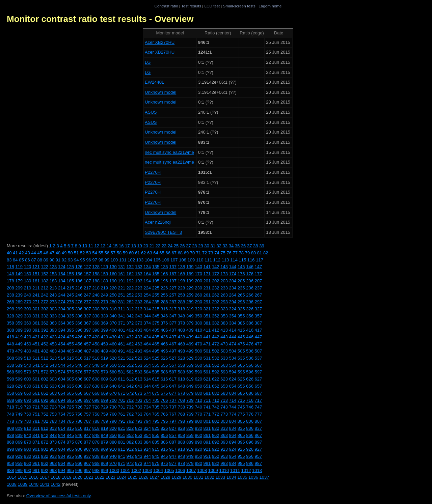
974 (147, 463)
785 (70, 421)
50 (70, 253)
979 (190, 463)
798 (182, 421)
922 (216, 449)
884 (147, 442)
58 (119, 253)
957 (259, 456)
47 (52, 253)
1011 (235, 470)
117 (260, 260)
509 (19, 358)
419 (19, 337)
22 (158, 246)
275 (70, 302)
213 (53, 288)
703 (139, 400)
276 (79, 302)
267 (259, 295)
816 (79, 428)
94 (76, 260)
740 (198, 407)
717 (259, 400)
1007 (191, 470)
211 (36, 288)
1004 (158, 470)
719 (19, 407)
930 (28, 456)
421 (36, 337)
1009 (213, 470)
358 (10, 323)
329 (19, 316)
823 (139, 428)
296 (250, 302)
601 (36, 379)
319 (190, 309)
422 (45, 337)
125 (70, 267)
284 (147, 302)
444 (233, 337)
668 (96, 393)
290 (198, 302)
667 (87, 393)
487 (87, 351)
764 (147, 414)
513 (53, 358)
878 (96, 442)
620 (198, 379)
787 (87, 421)
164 (147, 274)
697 (87, 400)
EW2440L (154, 82)
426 (79, 337)
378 (182, 323)
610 (113, 379)
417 (259, 330)
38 (255, 246)
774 (233, 414)
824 (147, 428)
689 (19, 400)
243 (53, 295)
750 (28, 414)
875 (70, 442)
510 (28, 358)
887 (173, 442)
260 (198, 295)
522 (130, 358)
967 (87, 463)
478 (10, 351)
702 (130, 400)
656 (250, 386)
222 (130, 288)
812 (45, 428)
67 (174, 253)
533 (224, 358)
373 (139, 323)
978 (182, 463)
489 (105, 351)
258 (182, 295)
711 (207, 400)
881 (122, 442)
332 (45, 316)
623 (224, 379)
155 (70, 274)
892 (216, 442)
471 (207, 344)
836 (250, 428)
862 (216, 435)
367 (87, 323)
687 (259, 393)
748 (10, 414)
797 (173, 421)
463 (139, 344)
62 (143, 253)
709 (190, 400)
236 (250, 288)
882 (130, 442)
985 (241, 463)
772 (216, 414)
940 (113, 456)
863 (224, 435)
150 (28, 274)
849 (105, 435)
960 (28, 463)
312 (130, 309)
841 (36, 435)
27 (188, 246)
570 (28, 372)
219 (105, 288)
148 (10, 274)
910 (113, 449)
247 (87, 295)
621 (207, 379)
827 (173, 428)
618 (182, 379)
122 (45, 267)
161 (122, 274)
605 (70, 379)
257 (173, 295)
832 (216, 428)
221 (122, 288)
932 (45, 456)
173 (224, 274)
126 (79, 267)
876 (79, 442)
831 (207, 428)
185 (70, 281)
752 (45, 414)
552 (130, 365)
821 (122, 428)
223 (139, 288)
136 (164, 267)
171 (207, 274)
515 (70, 358)
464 (147, 344)
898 (10, 449)
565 (241, 365)
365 (70, 323)
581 (122, 372)
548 (96, 365)
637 (87, 386)
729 (105, 407)
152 (45, 274)
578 (96, 372)
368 (96, 323)
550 (113, 365)
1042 (56, 484)
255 (156, 295)
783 (53, 421)
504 (233, 351)
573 (53, 372)
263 (224, 295)
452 (45, 344)
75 (223, 253)
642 (130, 386)
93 (70, 260)
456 (79, 344)
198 (182, 281)
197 (173, 281)
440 (198, 337)
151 (36, 274)
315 (156, 309)
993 (53, 470)
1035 (242, 477)
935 (70, 456)
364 (62, 323)
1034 (231, 477)
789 (105, 421)
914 (147, 449)
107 (174, 260)
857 (173, 435)
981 (207, 463)
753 (53, 414)
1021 (89, 477)
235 (241, 288)
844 (62, 435)
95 (82, 260)
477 (259, 344)
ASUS (151, 112)
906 (79, 449)
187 (87, 281)
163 (139, 274)
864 (233, 435)
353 (224, 316)
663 (53, 393)
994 (62, 470)
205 (241, 281)
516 (79, 358)
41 (15, 253)
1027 (154, 477)
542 (45, 365)
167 (173, 274)
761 (122, 414)
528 (182, 358)
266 (250, 295)
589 (190, 372)
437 (173, 337)
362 (45, 323)
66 (168, 253)
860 (198, 435)
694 (62, 400)
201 (207, 281)
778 (10, 421)
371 (122, 323)
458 (96, 344)
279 (105, 302)
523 (139, 358)
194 (147, 281)
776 (250, 414)
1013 (257, 470)
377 (173, 323)
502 (216, 351)
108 (183, 260)
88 (39, 260)
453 (53, 344)
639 (105, 386)
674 (147, 393)
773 (224, 414)
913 (139, 449)
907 (87, 449)
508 (10, 358)
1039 (23, 484)
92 (64, 260)
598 (10, 379)
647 (173, 386)
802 (216, 421)
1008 (202, 470)
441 (207, 337)
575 (70, 372)
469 (190, 344)
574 (62, 372)
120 (28, 267)
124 (62, 267)
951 (207, 456)
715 (241, 400)
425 (70, 337)
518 (96, 358)
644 (147, 386)
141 (207, 267)
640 (113, 386)
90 (52, 260)
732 (130, 407)
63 (150, 253)
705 (156, 400)
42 (21, 253)
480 (28, 351)
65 (162, 253)
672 (130, 393)
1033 (220, 477)
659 (19, 393)
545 (70, 365)
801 (207, 421)
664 (62, 393)
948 (182, 456)
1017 (45, 477)
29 (200, 246)
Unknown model (160, 92)
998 (96, 470)
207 (259, 281)
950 (198, 456)
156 (79, 274)
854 (147, 435)
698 (96, 400)
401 (122, 330)
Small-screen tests (239, 6)
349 (190, 316)
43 (27, 253)
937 (87, 456)
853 (139, 435)
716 (250, 400)
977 (173, 463)
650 (198, 386)
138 (182, 267)
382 (216, 323)
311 (122, 309)
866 (250, 435)
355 (241, 316)
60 (131, 253)
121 (36, 267)
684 (233, 393)
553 (139, 365)
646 (164, 386)
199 (190, 281)
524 (147, 358)
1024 (121, 477)
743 (224, 407)
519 (105, 358)
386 (250, 323)
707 (173, 400)
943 (139, 456)
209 (19, 288)
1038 (12, 484)
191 (122, 281)
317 (173, 309)
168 (182, 274)
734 (147, 407)
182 (45, 281)
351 (207, 316)
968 (96, 463)
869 (19, 442)
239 (19, 295)
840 (28, 435)
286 (164, 302)
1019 (67, 477)
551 (122, 365)
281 (122, 302)
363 (53, 323)
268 (10, 302)
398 (96, 330)
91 (58, 260)
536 (250, 358)
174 (233, 274)
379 (190, 323)
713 (224, 400)
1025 (132, 477)
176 (250, 274)
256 (164, 295)
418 (10, 337)
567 (259, 365)
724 (62, 407)
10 (84, 246)
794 (147, 421)
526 (164, 358)
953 (224, 456)
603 (53, 379)
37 (249, 246)
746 (250, 407)
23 (164, 246)
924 (233, 449)
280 (113, 302)
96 (88, 260)
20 (145, 246)
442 (216, 337)
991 (36, 470)
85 (21, 260)
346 (164, 316)
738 (182, 407)
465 (156, 344)
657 (259, 386)
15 (115, 246)
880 (113, 442)
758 (96, 414)
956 (250, 456)
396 (79, 330)
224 (147, 288)
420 (28, 337)
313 (139, 309)
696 (79, 400)
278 (96, 302)
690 (28, 400)
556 (164, 365)
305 (70, 309)
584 (147, 372)
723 (53, 407)
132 (130, 267)
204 (233, 281)
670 (113, 393)
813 (53, 428)
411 (207, 330)
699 (105, 400)
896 (250, 442)
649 (190, 386)
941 (122, 456)
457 (87, 344)
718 (10, 407)
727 (87, 407)
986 (250, 463)
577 (87, 372)
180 (28, 281)
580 (113, 372)
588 (182, 372)
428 (96, 337)
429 (105, 337)
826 (164, 428)
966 (79, 463)
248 (96, 295)
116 (251, 260)
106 (166, 260)
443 (224, 337)
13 (103, 246)
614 (147, 379)
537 (259, 358)
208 (10, 288)
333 (53, 316)
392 (45, 330)
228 (182, 288)
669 (105, 393)
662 (45, 393)
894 (233, 442)
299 (19, 309)
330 (28, 316)
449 (19, 344)
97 (94, 260)
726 (79, 407)
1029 (176, 477)
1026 (144, 477)
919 (190, 449)
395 (70, 330)
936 (79, 456)
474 (233, 344)
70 (192, 253)
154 (62, 274)
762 (130, 414)
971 (122, 463)
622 (216, 379)
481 (36, 351)
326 (250, 309)
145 (241, 267)
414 (233, 330)
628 (10, 386)
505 (241, 351)
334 (62, 316)
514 (62, 358)
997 (87, 470)
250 (113, 295)
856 (164, 435)
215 (70, 288)
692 (45, 400)
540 (28, 365)
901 (36, 449)
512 (45, 358)
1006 (180, 470)
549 (105, 365)
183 (53, 281)
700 (113, 400)
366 (79, 323)
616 (164, 379)
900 (28, 449)
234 (233, 288)
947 (173, 456)
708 (182, 400)
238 (10, 295)
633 (53, 386)
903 (53, 449)
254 (147, 295)
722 (45, 407)
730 (113, 407)
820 (113, 428)
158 (96, 274)
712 (216, 400)
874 (62, 442)
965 (70, 463)
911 (122, 449)
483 (53, 351)
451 (36, 344)
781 (36, 421)
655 (241, 386)
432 (130, 337)
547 (87, 365)
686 (250, 393)
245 (70, 295)
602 (45, 379)
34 (231, 246)
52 (82, 253)
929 (19, 456)
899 (19, 449)
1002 (136, 470)
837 (259, 428)
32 (219, 246)
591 (207, 372)
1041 (45, 484)
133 (139, 267)
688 (10, 400)
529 (190, 358)
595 (241, 372)
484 (62, 351)
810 (28, 428)
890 (198, 442)
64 (156, 253)
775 (241, 414)
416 (250, 330)
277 (87, 302)
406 (164, 330)
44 (33, 253)
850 (113, 435)
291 (207, 302)
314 (147, 309)
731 (122, 407)
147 (259, 267)
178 (10, 281)
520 (113, 358)
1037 (264, 477)
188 (96, 281)
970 (113, 463)
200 (198, 281)
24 (170, 246)
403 (139, 330)
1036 (253, 477)
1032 (209, 477)
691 (36, 400)
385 (241, 323)
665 (70, 393)
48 (58, 253)
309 (105, 309)
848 (96, 435)
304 (62, 309)
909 (105, 449)
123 (53, 267)
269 (19, 302)
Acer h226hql (158, 222)
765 (156, 414)
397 (87, 330)
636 (79, 386)
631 (36, 386)
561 (207, 365)
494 (147, 351)
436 (164, 337)
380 (198, 323)
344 (147, 316)
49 (64, 253)
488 (96, 351)
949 (190, 456)
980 (198, 463)
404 (147, 330)
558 (182, 365)
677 (173, 393)
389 (19, 330)
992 (45, 470)
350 (198, 316)
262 (216, 295)
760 (113, 414)
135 (156, 267)
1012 (246, 470)
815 (70, 428)
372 (130, 323)
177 (259, 274)
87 (33, 260)
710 (198, 400)
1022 (99, 477)
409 (190, 330)
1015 (23, 477)
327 (259, 309)
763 (139, 414)
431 (122, 337)
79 (247, 253)
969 (105, 463)
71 (198, 253)
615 (156, 379)
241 (36, 295)
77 (235, 253)
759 (105, 414)
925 (241, 449)
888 (182, 442)
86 (27, 260)
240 (28, 295)
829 (190, 428)
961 (36, 463)
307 (87, 309)
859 (190, 435)
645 (156, 386)
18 (133, 246)
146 (250, 267)
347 (173, 316)
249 (105, 295)
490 (113, 351)
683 (224, 393)
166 (164, 274)
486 (79, 351)
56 (107, 253)
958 (10, 463)
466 (164, 344)
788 (96, 421)
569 (19, 372)
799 (190, 421)
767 (173, 414)
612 (130, 379)
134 (147, 267)
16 (121, 246)
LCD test (212, 6)
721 (36, 407)
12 (97, 246)
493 (139, 351)
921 (207, 449)
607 (87, 379)
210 (28, 288)
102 (131, 260)
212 (45, 288)
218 (96, 288)
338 (96, 316)
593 (224, 372)
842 (45, 435)
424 (62, 337)
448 (10, 344)
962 (45, 463)
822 (130, 428)
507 (259, 351)
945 (156, 456)
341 (122, 316)
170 (198, 274)
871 (36, 442)
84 (15, 260)
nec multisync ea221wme (169, 152)
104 (148, 260)
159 (105, 274)
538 (10, 365)
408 (182, 330)
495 (156, 351)
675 (156, 393)
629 (19, 386)
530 (198, 358)
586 (164, 372)
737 (173, 407)
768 (182, 414)
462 (130, 344)
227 (173, 288)
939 (105, 456)
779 (19, 421)
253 (139, 295)
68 (180, 253)
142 (216, 267)
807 (259, 421)
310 (113, 309)
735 (156, 407)
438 (182, 337)
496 (164, 351)
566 (250, 365)
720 (28, 407)
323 (224, 309)
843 (53, 435)
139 (190, 267)
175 (241, 274)
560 (198, 365)
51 (76, 253)
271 (36, 302)
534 (233, 358)
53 (88, 253)
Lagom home (270, 6)
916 (164, 449)
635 (70, 386)
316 (164, 309)
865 (241, 435)
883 (139, 442)
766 (164, 414)
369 (105, 323)
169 (190, 274)
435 (156, 337)
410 (198, 330)
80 (253, 253)
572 (45, 372)
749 (19, 414)
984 (233, 463)
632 (45, 386)
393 (53, 330)
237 (259, 288)
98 (101, 260)
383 (224, 323)
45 (39, 253)
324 (233, 309)
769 (190, 414)
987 (259, 463)
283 (139, 302)
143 (224, 267)
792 (130, 421)
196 (164, 281)
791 (122, 421)
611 (122, 379)
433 (139, 337)
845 (70, 435)
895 (241, 442)
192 (130, 281)
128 (96, 267)
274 (62, 302)
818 (96, 428)
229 (190, 288)
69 (186, 253)
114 (234, 260)
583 (139, 372)
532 (216, 358)
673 (139, 393)
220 (113, 288)
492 (130, 351)
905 (70, 449)
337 (87, 316)
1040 (34, 484)
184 (62, 281)
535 (241, 358)
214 (62, 288)
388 (10, 330)
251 (122, 295)
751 (36, 414)
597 (259, 372)
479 (19, 351)
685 (241, 393)
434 (147, 337)
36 (243, 246)
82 (266, 253)
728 (96, 407)
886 (164, 442)
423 (53, 337)
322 (216, 309)
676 (164, 393)
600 (28, 379)
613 (139, 379)
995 (70, 470)
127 (87, 267)
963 (53, 463)
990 (28, 470)
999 (105, 470)
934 (62, 456)
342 (130, 316)
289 (190, 302)
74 (217, 253)
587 (173, 372)
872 (45, 442)
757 (87, 414)
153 (53, 274)
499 (190, 351)
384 (233, 323)
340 (113, 316)
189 (105, 281)
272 (45, 302)
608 (96, 379)
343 (139, 316)
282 (130, 302)
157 (87, 274)
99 (107, 260)
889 (190, 442)
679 (190, 393)
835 (241, 428)
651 (207, 386)
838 (10, 435)
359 (19, 323)
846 (79, 435)
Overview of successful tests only (59, 496)
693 (53, 400)
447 (259, 337)
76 (229, 253)
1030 (187, 477)
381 (207, 323)
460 (113, 344)
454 (62, 344)
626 (250, 379)
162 (130, 274)
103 (140, 260)
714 (233, 400)
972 (130, 463)
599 (19, 379)
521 (122, 358)
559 (190, 365)
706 (164, 400)
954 (233, 456)
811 (36, 428)
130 (113, 267)
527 (173, 358)
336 (79, 316)
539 (19, 365)
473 (224, 344)
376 (164, 323)
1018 (56, 477)
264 (233, 295)
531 (207, 358)
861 (207, 435)
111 (208, 260)
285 (156, 302)
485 (70, 351)
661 (36, 393)
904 (62, 449)
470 (198, 344)
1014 (12, 477)
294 (233, 302)
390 (28, 330)
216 (79, 288)
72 (205, 253)
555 (156, 365)
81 (260, 253)
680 (198, 393)
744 (233, 407)
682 (216, 393)
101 (123, 260)
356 (250, 316)
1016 (34, 477)
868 (10, 442)
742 (216, 407)
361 (36, 323)
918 (182, 449)
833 (224, 428)
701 (122, 400)
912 (130, 449)
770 (198, 414)
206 (250, 281)
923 (224, 449)
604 (62, 379)
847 (87, 435)
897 (259, 442)
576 (79, 372)
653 (224, 386)
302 (45, 309)
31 (213, 246)
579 (105, 372)
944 (147, 456)
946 (164, 456)
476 (250, 344)
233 (224, 288)
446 (250, 337)
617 (173, 379)
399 (105, 330)
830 (198, 428)
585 (156, 372)
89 (46, 260)
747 (259, 407)
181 (36, 281)
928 (10, 456)
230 (198, 288)
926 (250, 449)
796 (164, 421)
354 (233, 316)
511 (36, 358)
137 (173, 267)
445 (241, 337)
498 (182, 351)
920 (198, 449)
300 (28, 309)
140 (198, 267)
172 (216, 274)
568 (10, 372)
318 (182, 309)
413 (224, 330)
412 (216, 330)
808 (10, 428)
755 (70, 414)
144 (233, 267)
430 (113, 337)
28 (194, 246)
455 (70, 344)
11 (91, 246)
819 (105, 428)
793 (139, 421)
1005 (169, 470)
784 (62, 421)
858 (182, 435)
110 (200, 260)
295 (241, 302)
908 (96, 449)
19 (139, 246)
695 (70, 400)
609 (105, 379)
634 (62, 386)
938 (96, 456)
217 (87, 288)
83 (9, 260)
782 (45, 421)
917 (173, 449)
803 (224, 421)
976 (164, 463)
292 (216, 302)
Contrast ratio (166, 6)
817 (87, 428)
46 (46, 253)
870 (28, 442)
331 (36, 316)
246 (79, 295)
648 (182, 386)
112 (217, 260)
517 (87, 358)
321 (207, 309)
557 (173, 365)
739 (190, 407)
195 (156, 281)
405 (156, 330)
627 (259, 379)
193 (139, 281)
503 (224, 351)
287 (173, 302)
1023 (111, 477)
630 (28, 386)
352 (216, 316)
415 (241, 330)
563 (224, 365)
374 (147, 323)
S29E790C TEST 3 (163, 232)
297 (259, 302)
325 (241, 309)
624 (233, 379)
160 (113, 274)
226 (164, 288)
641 (122, 386)
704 (147, 400)
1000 (114, 470)
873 (53, 442)
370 (113, 323)
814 (62, 428)
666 (79, 393)
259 (190, 295)
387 (259, 323)
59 (125, 253)
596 (250, 372)
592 (216, 372)
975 (156, 463)
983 (224, 463)
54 (94, 253)
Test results (191, 6)
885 (156, 442)
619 (190, 379)
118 (10, 267)
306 (79, 309)
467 (173, 344)
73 (211, 253)
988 (10, 470)
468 (182, 344)
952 (216, 456)
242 (45, 295)
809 (19, 428)
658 (10, 393)
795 (156, 421)
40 (9, 253)
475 (241, 344)
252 (130, 295)
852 (130, 435)
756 (79, 414)
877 (87, 442)
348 (182, 316)
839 (19, 435)
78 (241, 253)
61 (137, 253)
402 (130, 330)
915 (156, 449)
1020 (77, 477)
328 (10, 316)
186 (79, 281)
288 (182, 302)
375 (156, 323)
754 (62, 414)
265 (241, 295)
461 (122, 344)
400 (113, 330)
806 (250, 421)
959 (19, 463)
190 (113, 281)
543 (53, 365)
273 (53, 302)
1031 (198, 477)
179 (19, 281)
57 (113, 253)
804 (233, 421)
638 (96, 386)
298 (10, 309)
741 (207, 407)
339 (105, 316)
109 (191, 260)
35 (237, 246)
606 (79, 379)
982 (216, 463)
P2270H (153, 172)
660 (28, 393)
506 (250, 351)
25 (176, 246)
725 (70, 407)
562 (216, 365)
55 (101, 253)
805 (241, 421)
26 (182, 246)
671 (122, 393)
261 (207, 295)
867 (259, 435)
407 (173, 330)
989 (19, 470)
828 (182, 428)
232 (216, 288)
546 (79, 365)
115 (243, 260)
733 (139, 407)
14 (109, 246)
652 (216, 386)
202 (216, 281)
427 (87, 337)
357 (259, 316)
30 (207, 246)
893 (224, 442)
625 (241, 379)
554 (147, 365)
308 (96, 309)
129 (105, 267)
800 (198, 421)
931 (36, 456)
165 (156, 274)
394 (62, 330)
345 (156, 316)
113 (225, 260)
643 (139, 386)
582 (130, 372)
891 (207, 442)
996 (79, 470)
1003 (147, 470)
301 (36, 309)
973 (139, 463)
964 (62, 463)
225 (156, 288)
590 (198, 372)
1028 (166, 477)
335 (70, 316)
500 (198, 351)
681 (207, 393)
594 (233, 372)
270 (28, 302)
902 (45, 449)
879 (105, 442)
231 (207, 288)
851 (122, 435)
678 (182, 393)
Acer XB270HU (160, 42)
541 (36, 365)
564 (233, 365)
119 (19, 267)
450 (28, 344)
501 (207, 351)
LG (148, 62)
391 (36, 330)
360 (28, 323)
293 (224, 302)
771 (207, 414)
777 (259, 414)
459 (105, 344)
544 (62, 365)
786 (79, 421)
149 (19, 274)
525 (156, 358)
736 (164, 407)
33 (225, 246)
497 (173, 351)
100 (114, 260)
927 (259, 449)
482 (45, 351)
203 (224, 281)
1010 (224, 470)
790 (113, 421)
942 (130, 456)
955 (241, 456)
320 (198, 309)
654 (233, 386)
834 (233, 428)
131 (122, 267)
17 (127, 246)
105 (157, 260)
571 (36, 372)
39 (262, 246)
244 (62, 295)
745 (241, 407)
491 (122, 351)
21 (152, 246)
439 (190, 337)
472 (216, 344)
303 (53, 309)
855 (156, 435)
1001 (125, 470)
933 (53, 456)
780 (28, 421)
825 (156, 428)
